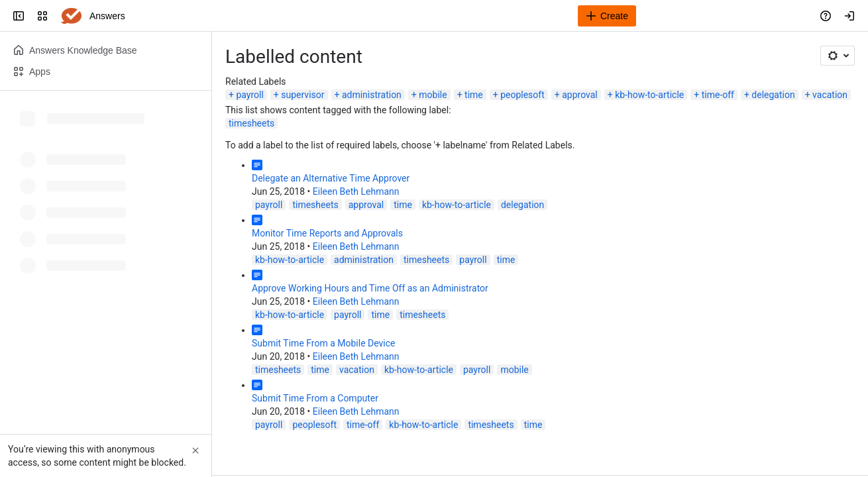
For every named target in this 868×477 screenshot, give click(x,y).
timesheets (251, 123)
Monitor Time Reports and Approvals (327, 233)
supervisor (302, 95)
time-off (718, 95)
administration (372, 95)
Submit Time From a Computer (315, 398)
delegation (773, 95)
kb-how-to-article (649, 95)
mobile (433, 95)
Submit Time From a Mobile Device (324, 343)
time (474, 95)
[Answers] (71, 16)
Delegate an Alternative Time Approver (331, 178)
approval (580, 95)
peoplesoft (522, 95)
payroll (249, 95)
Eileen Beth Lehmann (356, 191)
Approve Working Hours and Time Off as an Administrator (370, 288)
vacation (830, 95)
